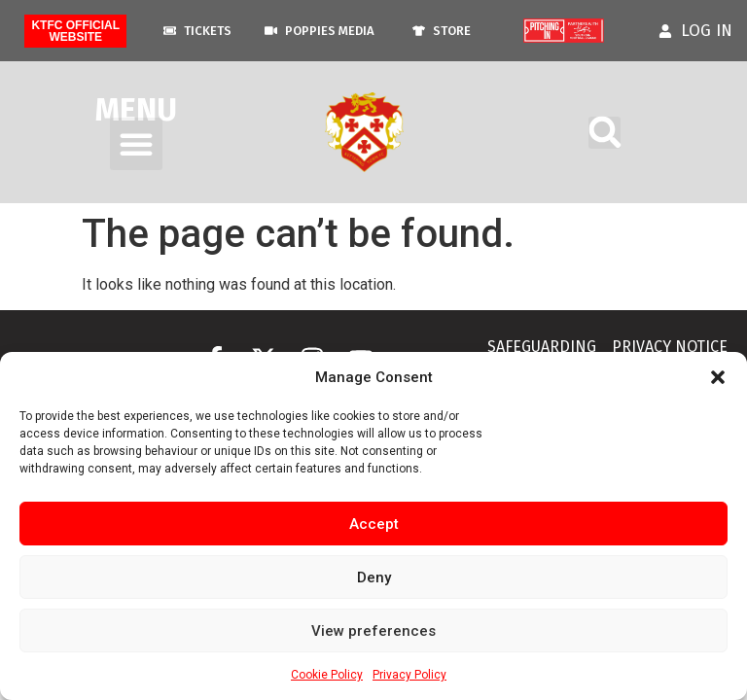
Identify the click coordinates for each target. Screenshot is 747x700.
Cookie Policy (327, 675)
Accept (374, 524)
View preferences (373, 631)
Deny (374, 577)
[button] (718, 377)
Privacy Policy (409, 675)
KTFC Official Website (75, 31)
